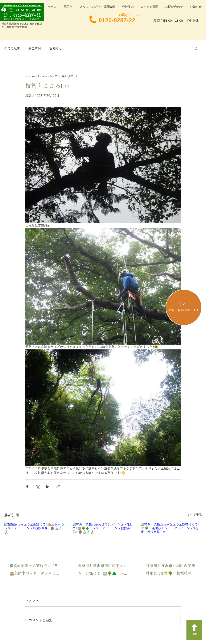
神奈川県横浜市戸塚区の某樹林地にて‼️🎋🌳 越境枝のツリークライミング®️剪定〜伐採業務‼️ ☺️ (170, 570)
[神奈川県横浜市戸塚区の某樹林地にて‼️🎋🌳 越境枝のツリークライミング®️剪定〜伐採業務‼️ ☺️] (171, 540)
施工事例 (35, 48)
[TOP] (194, 630)
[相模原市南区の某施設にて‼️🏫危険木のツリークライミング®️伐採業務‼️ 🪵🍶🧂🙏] (35, 540)
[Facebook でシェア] (27, 487)
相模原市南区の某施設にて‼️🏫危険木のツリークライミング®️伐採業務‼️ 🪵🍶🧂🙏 (34, 570)
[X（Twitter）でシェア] (38, 487)
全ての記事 (12, 48)
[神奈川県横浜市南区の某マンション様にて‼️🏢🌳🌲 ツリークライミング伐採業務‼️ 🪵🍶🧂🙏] (103, 540)
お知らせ (56, 48)
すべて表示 (194, 515)
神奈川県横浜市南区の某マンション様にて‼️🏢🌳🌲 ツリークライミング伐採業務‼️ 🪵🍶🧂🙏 (103, 570)
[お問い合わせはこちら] (184, 307)
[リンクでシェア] (58, 487)
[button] (196, 49)
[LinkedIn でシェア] (48, 487)
